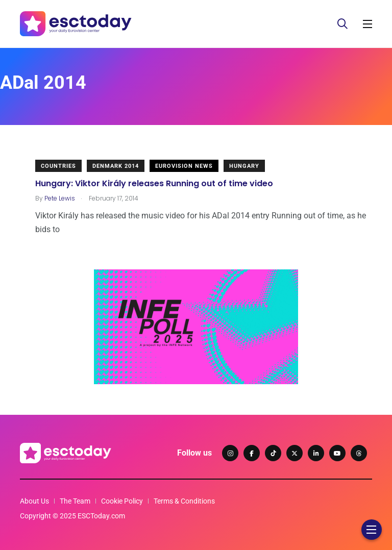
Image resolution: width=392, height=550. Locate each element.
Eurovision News (184, 166)
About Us (34, 501)
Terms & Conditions (184, 501)
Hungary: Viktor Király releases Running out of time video (154, 183)
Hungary (244, 166)
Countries (58, 166)
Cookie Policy (122, 501)
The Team (75, 501)
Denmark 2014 (116, 166)
